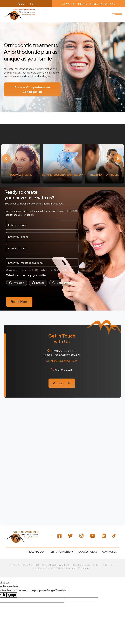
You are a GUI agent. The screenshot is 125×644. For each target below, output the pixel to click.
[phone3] (42, 235)
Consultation (64, 281)
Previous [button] (7, 157)
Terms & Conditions (62, 548)
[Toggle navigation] (118, 15)
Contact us (109, 548)
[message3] (42, 261)
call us (26, 4)
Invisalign (19, 281)
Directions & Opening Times (62, 358)
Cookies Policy (88, 548)
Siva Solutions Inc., (79, 564)
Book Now (20, 300)
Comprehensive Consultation (89, 4)
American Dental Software (48, 561)
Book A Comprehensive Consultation (32, 89)
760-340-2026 (63, 367)
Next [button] (118, 157)
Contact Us (62, 380)
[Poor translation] (12, 591)
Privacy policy (36, 548)
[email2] (42, 247)
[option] (21, 162)
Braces (40, 281)
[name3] (42, 224)
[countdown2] (53, 269)
